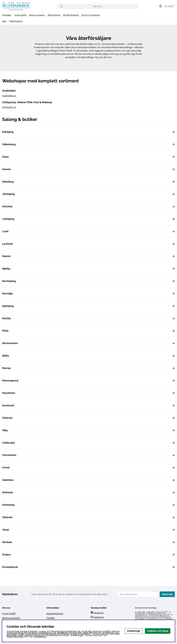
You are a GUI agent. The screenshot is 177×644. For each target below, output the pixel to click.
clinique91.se (9, 107)
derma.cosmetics (37, 15)
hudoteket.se (9, 96)
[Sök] (98, 6)
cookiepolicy (40, 637)
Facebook (98, 613)
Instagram (99, 617)
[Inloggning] (169, 6)
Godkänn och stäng (158, 631)
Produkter (7, 15)
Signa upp (167, 594)
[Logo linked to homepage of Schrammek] (16, 6)
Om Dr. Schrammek (91, 15)
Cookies (51, 618)
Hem (4, 21)
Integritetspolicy (55, 614)
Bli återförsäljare (71, 15)
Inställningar (134, 631)
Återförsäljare (54, 15)
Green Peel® (21, 15)
